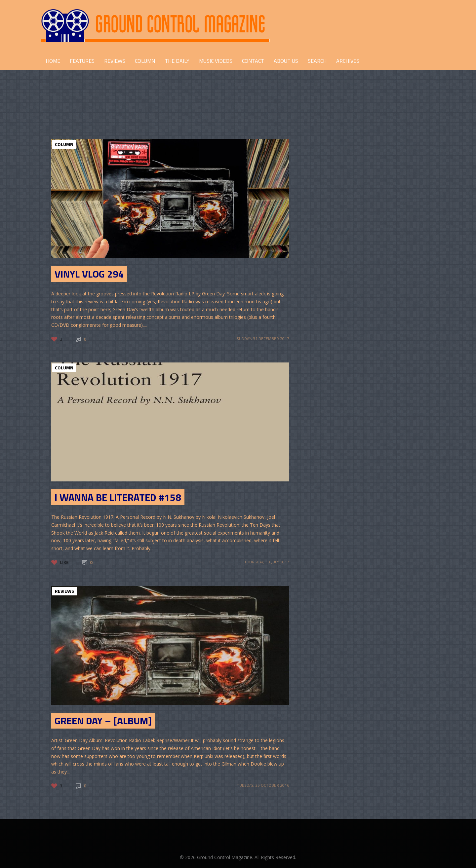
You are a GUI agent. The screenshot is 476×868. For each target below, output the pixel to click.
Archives (348, 61)
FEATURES (82, 61)
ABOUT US (286, 61)
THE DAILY (177, 61)
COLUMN (145, 61)
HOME (53, 61)
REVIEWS (115, 61)
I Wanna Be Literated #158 (118, 497)
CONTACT (253, 61)
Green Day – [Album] (103, 721)
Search (317, 61)
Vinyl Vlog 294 (89, 274)
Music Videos (216, 61)
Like (64, 562)
